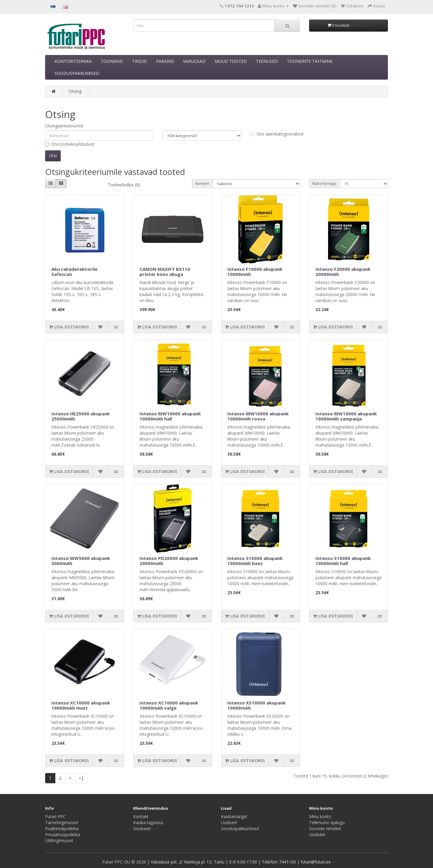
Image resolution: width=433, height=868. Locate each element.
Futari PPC (55, 816)
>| (81, 778)
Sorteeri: (202, 183)
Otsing (75, 91)
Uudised (229, 822)
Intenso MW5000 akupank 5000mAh (81, 561)
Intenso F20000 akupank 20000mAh (343, 272)
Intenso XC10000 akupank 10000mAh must (81, 705)
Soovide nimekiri (325, 828)
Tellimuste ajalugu (327, 822)
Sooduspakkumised (240, 828)
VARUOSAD (194, 61)
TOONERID (112, 61)
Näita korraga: (325, 183)
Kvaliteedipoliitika (62, 828)
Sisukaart (142, 828)
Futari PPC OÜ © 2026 (125, 862)
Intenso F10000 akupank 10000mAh (255, 272)
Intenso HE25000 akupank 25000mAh (81, 416)
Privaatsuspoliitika (63, 834)
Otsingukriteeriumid (64, 126)
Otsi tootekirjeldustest (70, 144)
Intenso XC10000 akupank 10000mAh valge (169, 705)
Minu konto (320, 816)
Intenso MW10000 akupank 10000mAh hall (170, 416)
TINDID (140, 61)
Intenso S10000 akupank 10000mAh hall (343, 561)
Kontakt (141, 816)
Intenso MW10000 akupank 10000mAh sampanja (346, 416)
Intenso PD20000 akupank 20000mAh (169, 561)
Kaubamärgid (234, 816)
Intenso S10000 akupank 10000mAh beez (255, 561)
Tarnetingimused (61, 822)
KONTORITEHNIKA (73, 61)
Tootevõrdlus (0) (124, 185)
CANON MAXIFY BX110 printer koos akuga (165, 272)
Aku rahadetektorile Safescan (74, 272)
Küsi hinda (361, 25)
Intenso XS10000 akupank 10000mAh (256, 705)
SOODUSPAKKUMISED (77, 73)
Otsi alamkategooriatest (277, 134)
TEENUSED (267, 61)
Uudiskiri (317, 834)
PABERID (165, 61)
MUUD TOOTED (231, 61)
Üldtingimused (59, 840)
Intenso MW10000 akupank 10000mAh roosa (258, 416)
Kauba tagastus (148, 822)
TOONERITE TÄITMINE (310, 61)
